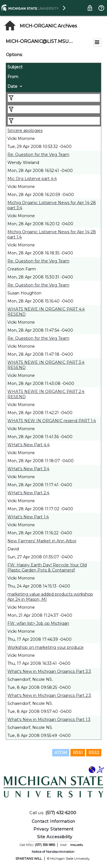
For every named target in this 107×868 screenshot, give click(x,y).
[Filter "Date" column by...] (54, 121)
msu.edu (77, 845)
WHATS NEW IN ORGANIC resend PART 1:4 (52, 421)
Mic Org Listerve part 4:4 (32, 179)
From (13, 77)
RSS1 (78, 753)
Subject (15, 67)
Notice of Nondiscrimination (53, 852)
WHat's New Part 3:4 (28, 469)
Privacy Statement (53, 829)
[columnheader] (53, 68)
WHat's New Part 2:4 (28, 493)
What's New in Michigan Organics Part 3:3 (49, 671)
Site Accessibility (55, 837)
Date (12, 86)
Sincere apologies (25, 131)
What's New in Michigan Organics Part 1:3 (49, 719)
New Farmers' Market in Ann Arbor (42, 541)
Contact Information (53, 821)
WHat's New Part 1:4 (28, 517)
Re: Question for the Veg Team (38, 155)
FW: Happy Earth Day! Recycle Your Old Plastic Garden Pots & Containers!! (47, 568)
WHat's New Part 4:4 (29, 445)
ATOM (61, 753)
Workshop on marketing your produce (46, 647)
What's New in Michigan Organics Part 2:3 (49, 695)
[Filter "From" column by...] (54, 109)
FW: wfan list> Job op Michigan (38, 623)
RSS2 (94, 753)
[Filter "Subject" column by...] (54, 98)
